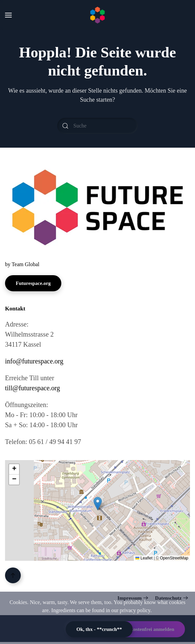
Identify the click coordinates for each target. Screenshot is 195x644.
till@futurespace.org (32, 388)
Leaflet (144, 558)
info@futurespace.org (34, 361)
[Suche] (97, 126)
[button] (8, 15)
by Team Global (22, 264)
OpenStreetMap (174, 558)
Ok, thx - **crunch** (99, 629)
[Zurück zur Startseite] (98, 15)
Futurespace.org (33, 283)
